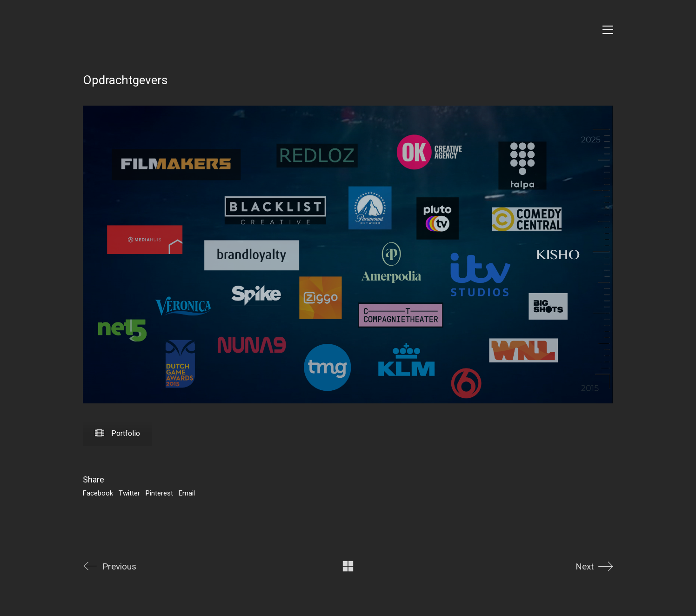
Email (187, 493)
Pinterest (159, 493)
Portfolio (117, 433)
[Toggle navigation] (608, 30)
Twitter (129, 493)
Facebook (98, 493)
